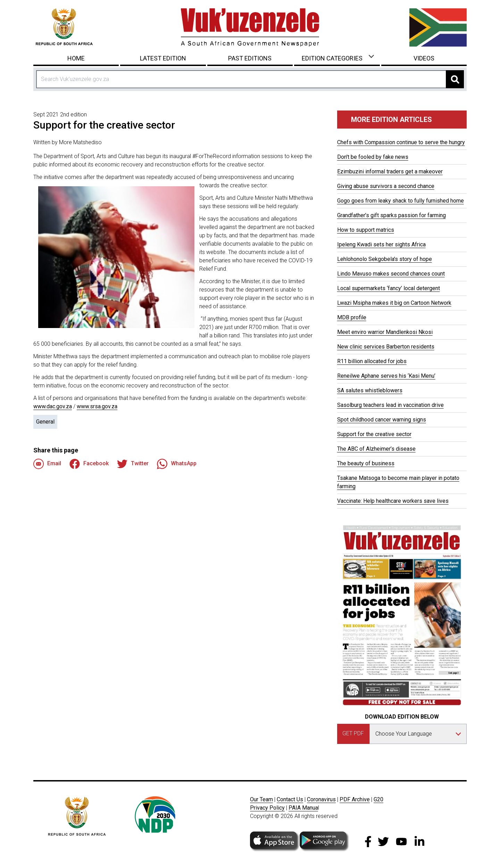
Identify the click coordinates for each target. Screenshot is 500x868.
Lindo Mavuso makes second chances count (391, 274)
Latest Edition (163, 58)
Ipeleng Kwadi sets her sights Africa (381, 244)
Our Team (261, 799)
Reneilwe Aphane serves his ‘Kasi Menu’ (386, 376)
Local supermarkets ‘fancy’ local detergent (389, 288)
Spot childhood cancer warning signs (382, 420)
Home (76, 58)
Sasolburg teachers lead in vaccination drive (390, 405)
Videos (424, 58)
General (45, 422)
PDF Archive (355, 799)
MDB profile (352, 317)
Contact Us (290, 799)
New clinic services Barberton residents (386, 347)
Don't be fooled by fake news (373, 157)
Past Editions (250, 58)
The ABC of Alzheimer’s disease (376, 449)
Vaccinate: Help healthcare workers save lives (393, 501)
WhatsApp (177, 464)
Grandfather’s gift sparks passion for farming (391, 215)
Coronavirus (321, 799)
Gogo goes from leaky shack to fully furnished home (401, 201)
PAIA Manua (303, 808)
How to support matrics (366, 230)
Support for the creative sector (374, 434)
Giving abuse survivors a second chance (386, 186)
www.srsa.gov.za (97, 406)
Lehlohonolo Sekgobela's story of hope (385, 259)
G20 (378, 799)
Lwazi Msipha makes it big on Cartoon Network (394, 303)
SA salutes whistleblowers (370, 390)
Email (47, 464)
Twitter (133, 464)
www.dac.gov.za (53, 406)
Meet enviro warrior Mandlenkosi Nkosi (385, 332)
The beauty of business (366, 463)
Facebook (89, 464)
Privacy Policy (267, 808)
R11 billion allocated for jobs (372, 361)
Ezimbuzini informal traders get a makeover (390, 171)
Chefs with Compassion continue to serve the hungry (401, 142)
